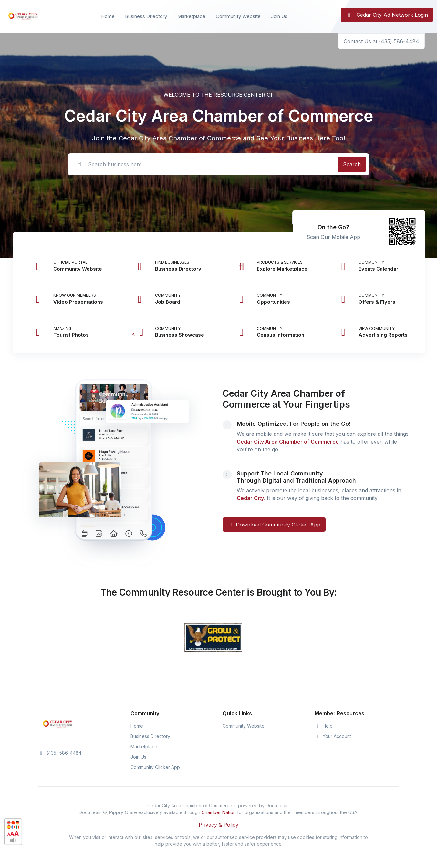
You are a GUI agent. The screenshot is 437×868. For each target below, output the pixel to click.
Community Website (238, 16)
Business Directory (146, 16)
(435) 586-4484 (60, 753)
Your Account (333, 736)
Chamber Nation (219, 812)
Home (108, 16)
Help (324, 726)
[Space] (58, 724)
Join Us (279, 16)
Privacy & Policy (218, 825)
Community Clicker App (155, 767)
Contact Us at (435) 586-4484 (381, 41)
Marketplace (191, 16)
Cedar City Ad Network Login (387, 15)
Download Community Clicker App (274, 525)
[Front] (23, 17)
